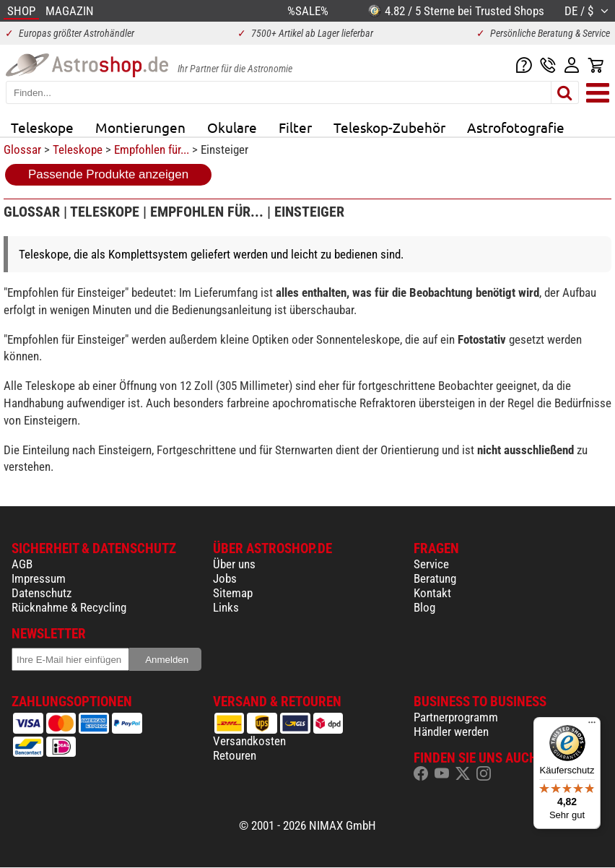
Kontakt (432, 593)
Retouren (235, 755)
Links (226, 607)
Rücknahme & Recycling (69, 607)
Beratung (435, 578)
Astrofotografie (516, 127)
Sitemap (233, 593)
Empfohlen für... (152, 149)
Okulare (232, 127)
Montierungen (140, 127)
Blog (424, 607)
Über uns (234, 564)
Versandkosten (249, 741)
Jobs (225, 578)
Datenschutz (42, 593)
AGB (22, 564)
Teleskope (42, 127)
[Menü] (592, 726)
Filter (295, 127)
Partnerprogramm (456, 717)
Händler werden (451, 732)
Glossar (22, 149)
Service (431, 564)
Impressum (39, 578)
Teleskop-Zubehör (389, 127)
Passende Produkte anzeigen (108, 174)
